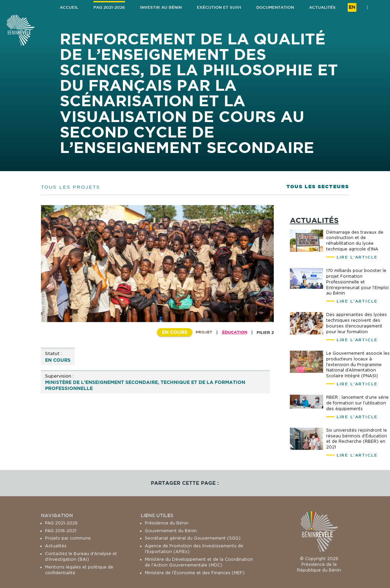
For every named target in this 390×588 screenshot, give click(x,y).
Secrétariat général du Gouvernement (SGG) (193, 538)
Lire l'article (357, 257)
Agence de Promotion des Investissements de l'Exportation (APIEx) (194, 549)
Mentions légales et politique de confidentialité (79, 570)
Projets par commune (68, 538)
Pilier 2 (265, 332)
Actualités (56, 546)
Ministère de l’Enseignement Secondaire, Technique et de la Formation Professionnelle (145, 385)
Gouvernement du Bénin (171, 531)
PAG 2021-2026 (61, 523)
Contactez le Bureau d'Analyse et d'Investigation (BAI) (81, 556)
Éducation (235, 332)
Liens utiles (157, 515)
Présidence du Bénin (167, 523)
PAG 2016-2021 (61, 531)
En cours (58, 360)
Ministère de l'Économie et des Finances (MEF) (195, 573)
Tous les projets (71, 187)
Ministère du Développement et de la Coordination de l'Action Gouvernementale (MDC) (199, 562)
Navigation (57, 515)
